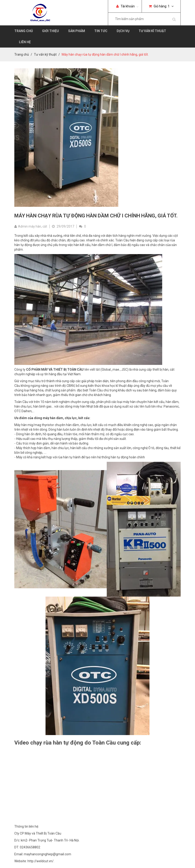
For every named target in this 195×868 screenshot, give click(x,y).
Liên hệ (25, 42)
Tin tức (101, 31)
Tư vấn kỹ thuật (45, 54)
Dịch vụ (123, 31)
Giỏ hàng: (161, 6)
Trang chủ (24, 31)
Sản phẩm (77, 31)
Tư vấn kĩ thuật (152, 31)
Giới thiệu (50, 31)
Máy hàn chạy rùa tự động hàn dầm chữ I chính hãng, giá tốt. (96, 216)
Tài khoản (125, 6)
